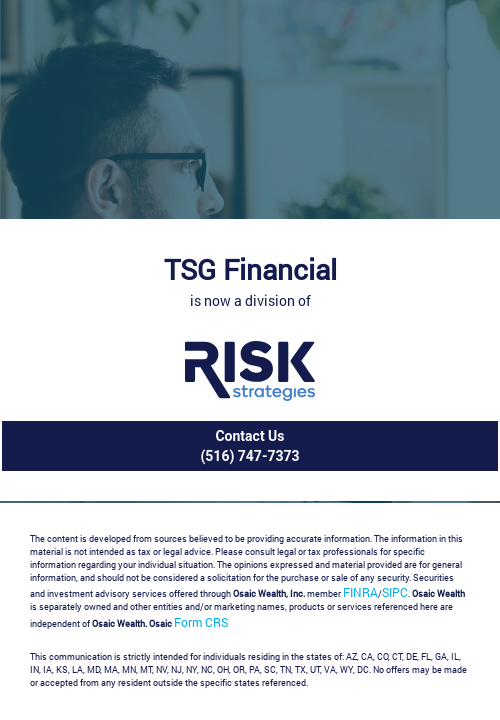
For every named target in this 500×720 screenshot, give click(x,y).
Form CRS (201, 622)
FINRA (360, 592)
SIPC (395, 592)
